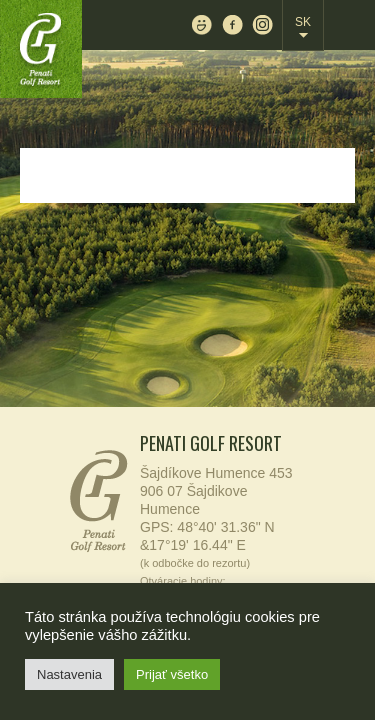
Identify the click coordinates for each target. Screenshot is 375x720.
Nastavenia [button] (69, 674)
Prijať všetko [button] (172, 674)
